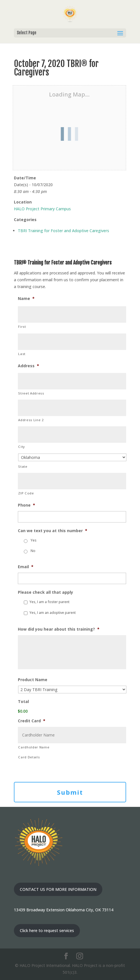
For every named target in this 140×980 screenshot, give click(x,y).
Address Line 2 (31, 420)
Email (26, 567)
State (23, 466)
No (33, 551)
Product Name (33, 680)
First (22, 327)
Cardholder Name (34, 747)
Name (26, 299)
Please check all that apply (45, 592)
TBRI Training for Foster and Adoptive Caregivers (63, 231)
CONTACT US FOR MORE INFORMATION (58, 889)
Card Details (29, 757)
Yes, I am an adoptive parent (53, 613)
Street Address (31, 393)
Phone (26, 505)
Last (22, 354)
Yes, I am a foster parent (49, 602)
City (22, 447)
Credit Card (32, 721)
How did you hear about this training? (59, 629)
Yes (34, 540)
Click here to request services (47, 930)
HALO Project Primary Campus (42, 209)
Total (23, 702)
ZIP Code (26, 493)
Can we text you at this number (53, 531)
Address (28, 366)
